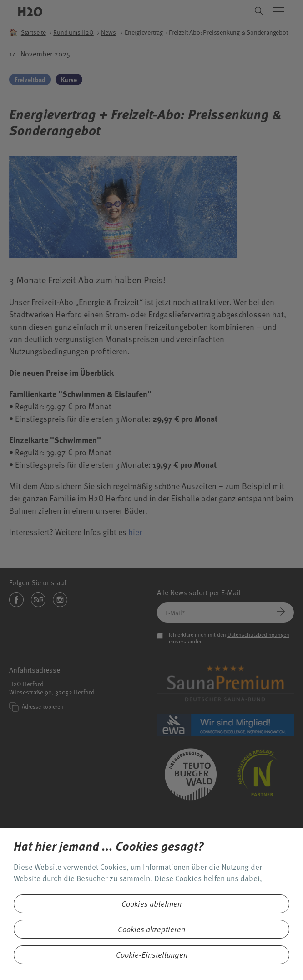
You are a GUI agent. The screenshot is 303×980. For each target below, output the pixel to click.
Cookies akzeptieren (151, 929)
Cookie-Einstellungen (152, 955)
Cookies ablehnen (151, 904)
